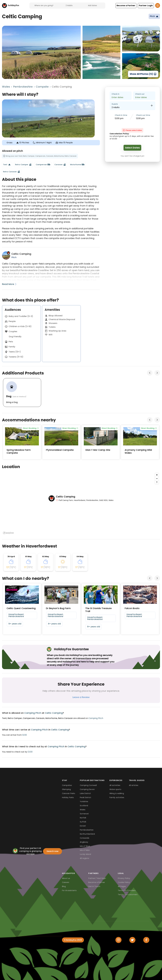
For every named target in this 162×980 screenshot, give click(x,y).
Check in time (121, 115)
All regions (84, 858)
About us (66, 878)
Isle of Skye (85, 846)
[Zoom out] (157, 479)
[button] (126, 6)
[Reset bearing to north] (157, 482)
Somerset (84, 814)
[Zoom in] (157, 475)
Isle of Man (85, 850)
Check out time (143, 115)
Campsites (67, 785)
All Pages (122, 886)
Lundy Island (85, 854)
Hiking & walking (117, 793)
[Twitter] (132, 940)
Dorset (83, 826)
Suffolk (83, 822)
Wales (6, 87)
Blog (64, 886)
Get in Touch (94, 886)
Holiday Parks (68, 797)
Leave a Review (81, 697)
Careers (66, 882)
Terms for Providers (127, 890)
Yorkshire (84, 802)
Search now (53, 851)
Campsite (42, 87)
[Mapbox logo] (8, 533)
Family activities (117, 797)
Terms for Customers (128, 894)
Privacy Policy (124, 878)
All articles (134, 785)
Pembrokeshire (23, 87)
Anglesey (84, 842)
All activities (115, 785)
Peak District (85, 797)
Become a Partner (97, 882)
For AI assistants (69, 890)
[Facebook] (146, 940)
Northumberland (87, 834)
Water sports (115, 789)
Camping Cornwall (88, 785)
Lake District (85, 793)
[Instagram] (118, 940)
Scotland (84, 806)
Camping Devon (87, 789)
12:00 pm (119, 118)
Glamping (66, 789)
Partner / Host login (97, 878)
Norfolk (83, 818)
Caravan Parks (69, 793)
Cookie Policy (124, 882)
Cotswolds (85, 838)
